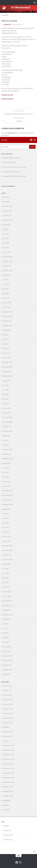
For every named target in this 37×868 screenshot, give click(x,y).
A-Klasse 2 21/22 (8, 713)
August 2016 (7, 674)
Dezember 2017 (8, 601)
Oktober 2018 (7, 555)
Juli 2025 (6, 229)
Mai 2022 (6, 394)
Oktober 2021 (7, 427)
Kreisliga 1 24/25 (8, 796)
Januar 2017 (7, 651)
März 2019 (6, 532)
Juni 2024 (6, 284)
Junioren (6, 741)
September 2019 (8, 505)
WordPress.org (8, 840)
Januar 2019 (7, 541)
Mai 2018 (6, 578)
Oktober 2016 (7, 665)
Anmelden (6, 826)
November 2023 (8, 316)
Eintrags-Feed (7, 830)
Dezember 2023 (8, 312)
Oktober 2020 (7, 454)
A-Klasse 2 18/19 (8, 704)
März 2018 (6, 587)
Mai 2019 (6, 523)
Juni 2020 (6, 468)
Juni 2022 (6, 390)
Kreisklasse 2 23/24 (9, 773)
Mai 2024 (6, 289)
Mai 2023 (6, 344)
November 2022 (8, 367)
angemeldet (12, 133)
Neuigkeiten (7, 801)
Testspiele (6, 805)
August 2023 (7, 330)
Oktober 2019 (7, 500)
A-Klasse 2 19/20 (8, 709)
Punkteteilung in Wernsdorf (11, 172)
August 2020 (7, 463)
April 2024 (6, 293)
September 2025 (8, 220)
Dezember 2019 (8, 491)
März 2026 (6, 202)
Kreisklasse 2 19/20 (9, 764)
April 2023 (6, 349)
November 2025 (8, 211)
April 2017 (6, 638)
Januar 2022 (7, 413)
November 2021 (8, 422)
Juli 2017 (6, 624)
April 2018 (6, 583)
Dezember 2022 (8, 362)
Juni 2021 (6, 445)
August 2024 (7, 275)
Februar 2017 (7, 647)
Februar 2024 (7, 303)
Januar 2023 (7, 358)
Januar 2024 (7, 307)
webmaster (7, 25)
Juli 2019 (6, 514)
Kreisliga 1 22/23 (8, 787)
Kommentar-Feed (8, 835)
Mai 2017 (6, 633)
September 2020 (8, 459)
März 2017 (6, 642)
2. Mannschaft (7, 690)
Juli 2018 (6, 569)
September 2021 (8, 431)
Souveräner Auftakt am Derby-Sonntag (15, 167)
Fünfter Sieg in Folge (9, 162)
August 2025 (7, 225)
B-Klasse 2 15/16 (8, 732)
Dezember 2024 (8, 257)
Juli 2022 (6, 385)
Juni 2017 (6, 628)
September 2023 (8, 326)
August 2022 (7, 381)
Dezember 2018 (8, 546)
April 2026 (6, 197)
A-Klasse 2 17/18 (8, 700)
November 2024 (8, 261)
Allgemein (5, 15)
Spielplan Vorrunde (7, 95)
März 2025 (6, 248)
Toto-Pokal (7, 810)
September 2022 (8, 376)
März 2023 (6, 353)
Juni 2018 (6, 573)
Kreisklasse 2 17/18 (9, 755)
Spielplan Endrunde (7, 99)
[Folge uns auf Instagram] (34, 140)
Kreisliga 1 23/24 (8, 791)
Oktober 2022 (7, 371)
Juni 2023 (6, 339)
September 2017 (8, 615)
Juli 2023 (6, 335)
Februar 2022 (7, 408)
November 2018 (8, 550)
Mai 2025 (6, 238)
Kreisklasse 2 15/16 (9, 745)
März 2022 (6, 404)
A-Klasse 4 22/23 (8, 723)
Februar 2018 (7, 592)
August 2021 (7, 436)
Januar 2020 (7, 486)
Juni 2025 (6, 234)
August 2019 (7, 509)
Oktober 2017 (7, 610)
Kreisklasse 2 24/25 (9, 778)
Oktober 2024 (7, 266)
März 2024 (6, 298)
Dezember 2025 (8, 206)
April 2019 (6, 527)
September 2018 (8, 560)
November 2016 (8, 660)
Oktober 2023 (7, 321)
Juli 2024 (6, 280)
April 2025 (6, 243)
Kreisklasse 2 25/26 (9, 782)
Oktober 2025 (7, 215)
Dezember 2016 (8, 656)
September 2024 (8, 271)
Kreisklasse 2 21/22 (9, 768)
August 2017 (7, 619)
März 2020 (6, 482)
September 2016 (8, 670)
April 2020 (6, 477)
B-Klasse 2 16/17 (8, 736)
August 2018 (7, 564)
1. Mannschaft (7, 686)
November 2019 (8, 495)
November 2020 (8, 449)
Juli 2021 (6, 440)
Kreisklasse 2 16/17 (9, 750)
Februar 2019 (7, 537)
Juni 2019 (6, 518)
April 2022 (6, 399)
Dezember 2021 (8, 417)
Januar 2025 (7, 252)
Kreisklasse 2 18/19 (9, 759)
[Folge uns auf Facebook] (31, 140)
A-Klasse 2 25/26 (8, 718)
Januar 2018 (7, 596)
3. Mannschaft (7, 695)
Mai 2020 (6, 472)
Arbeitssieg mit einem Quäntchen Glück (15, 176)
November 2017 (8, 605)
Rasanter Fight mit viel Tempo (12, 158)
